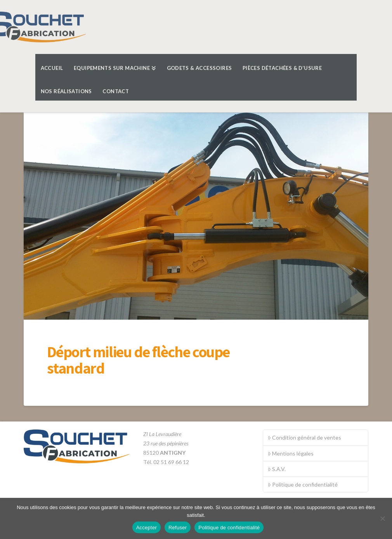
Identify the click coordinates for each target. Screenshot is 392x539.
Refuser (178, 528)
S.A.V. (277, 469)
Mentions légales (291, 453)
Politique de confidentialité (303, 484)
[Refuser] (382, 518)
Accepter (147, 528)
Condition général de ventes (304, 437)
